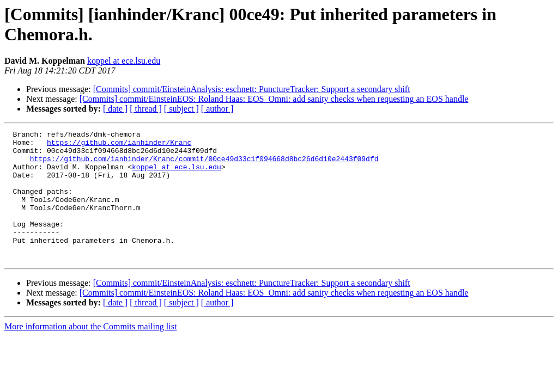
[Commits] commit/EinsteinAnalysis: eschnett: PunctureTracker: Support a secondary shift (252, 89)
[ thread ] (146, 109)
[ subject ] (181, 109)
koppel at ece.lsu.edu (124, 61)
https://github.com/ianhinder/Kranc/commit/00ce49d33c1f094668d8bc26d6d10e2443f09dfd (204, 165)
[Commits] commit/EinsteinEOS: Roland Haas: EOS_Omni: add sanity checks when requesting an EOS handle (274, 99)
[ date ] (115, 109)
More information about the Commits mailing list (90, 353)
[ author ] (217, 109)
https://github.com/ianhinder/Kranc (119, 145)
